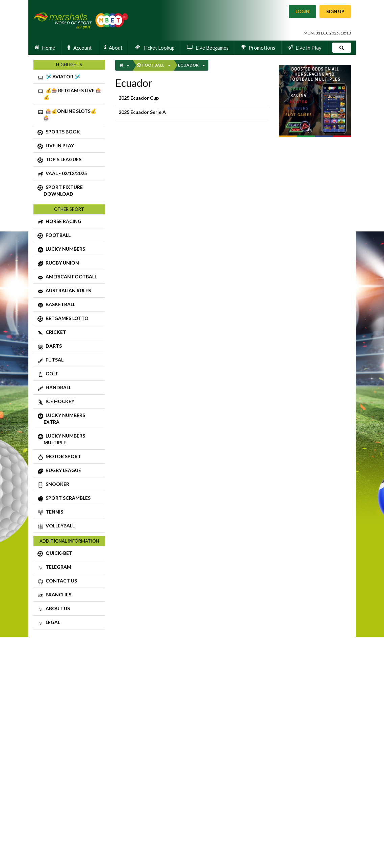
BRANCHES (70, 595)
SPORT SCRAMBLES (70, 499)
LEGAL (70, 623)
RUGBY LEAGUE (70, 471)
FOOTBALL (70, 236)
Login (302, 11)
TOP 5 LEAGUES (70, 160)
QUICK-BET (70, 554)
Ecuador (188, 65)
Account (80, 47)
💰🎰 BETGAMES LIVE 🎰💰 (70, 94)
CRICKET (70, 333)
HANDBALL (70, 388)
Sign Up (335, 11)
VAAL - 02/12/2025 (70, 174)
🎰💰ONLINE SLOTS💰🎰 (70, 114)
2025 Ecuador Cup (192, 99)
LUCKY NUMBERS (70, 250)
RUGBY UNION (70, 264)
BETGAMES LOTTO (70, 319)
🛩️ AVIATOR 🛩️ (70, 77)
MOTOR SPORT (70, 457)
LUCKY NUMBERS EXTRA (70, 418)
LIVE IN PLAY (70, 146)
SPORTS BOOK (70, 132)
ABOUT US (70, 609)
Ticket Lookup (155, 47)
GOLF (70, 374)
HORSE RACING (70, 222)
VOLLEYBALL (70, 526)
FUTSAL (70, 361)
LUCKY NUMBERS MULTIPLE (70, 439)
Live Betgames (208, 47)
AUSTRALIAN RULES (70, 291)
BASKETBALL (70, 305)
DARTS (70, 347)
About (113, 47)
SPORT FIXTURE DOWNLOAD (70, 190)
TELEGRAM (70, 568)
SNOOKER (70, 485)
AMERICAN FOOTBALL (70, 277)
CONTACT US (70, 581)
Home (45, 47)
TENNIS (70, 513)
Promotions (258, 47)
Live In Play (305, 47)
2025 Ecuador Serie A (192, 113)
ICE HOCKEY (70, 402)
